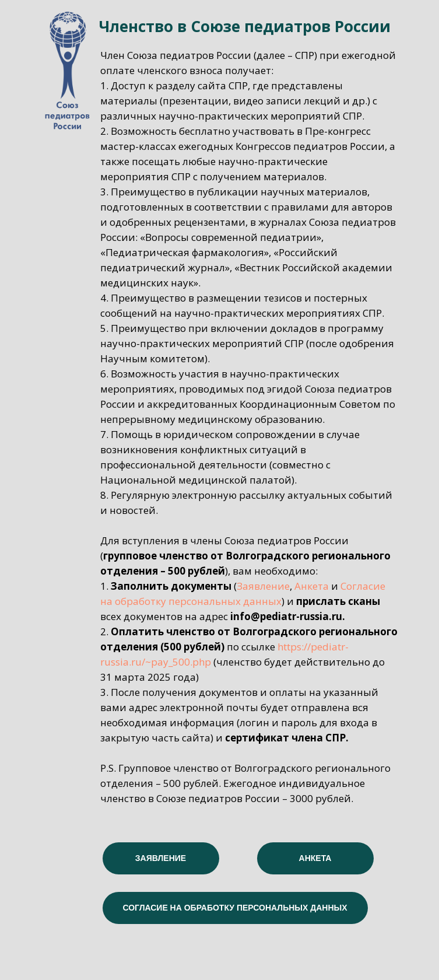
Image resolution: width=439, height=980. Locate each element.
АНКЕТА (315, 858)
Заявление (263, 586)
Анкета (312, 586)
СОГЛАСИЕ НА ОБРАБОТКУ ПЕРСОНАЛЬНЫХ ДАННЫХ (235, 908)
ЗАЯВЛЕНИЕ (161, 858)
